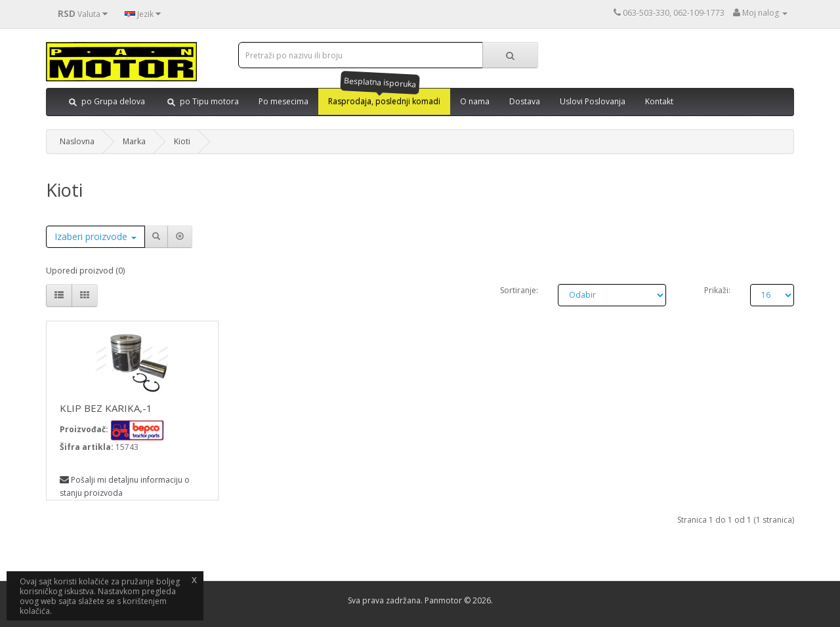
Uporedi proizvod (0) (85, 271)
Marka (134, 141)
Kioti (182, 141)
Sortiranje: (519, 290)
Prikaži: (717, 290)
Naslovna (77, 141)
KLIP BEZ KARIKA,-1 (106, 408)
